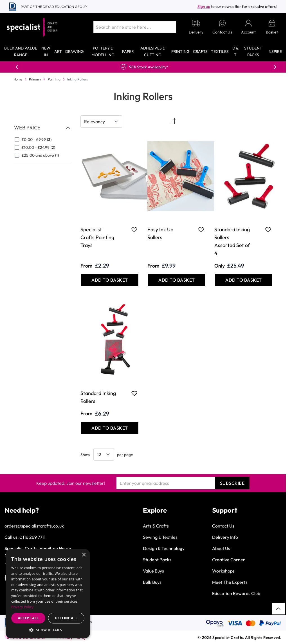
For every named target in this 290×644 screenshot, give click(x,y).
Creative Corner (229, 560)
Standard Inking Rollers (98, 397)
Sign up (204, 6)
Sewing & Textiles (160, 537)
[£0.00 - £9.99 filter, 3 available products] (42, 140)
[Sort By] (101, 122)
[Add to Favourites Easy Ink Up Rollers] (201, 230)
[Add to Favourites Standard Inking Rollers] (134, 393)
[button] (48, 630)
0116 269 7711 (32, 537)
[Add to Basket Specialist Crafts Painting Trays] (110, 280)
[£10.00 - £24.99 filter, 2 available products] (42, 147)
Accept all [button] (28, 618)
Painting (54, 79)
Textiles (220, 51)
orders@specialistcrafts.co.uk (34, 526)
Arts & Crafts (156, 526)
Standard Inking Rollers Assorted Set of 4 (232, 241)
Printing (180, 51)
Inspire (275, 51)
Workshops (223, 571)
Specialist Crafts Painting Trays (97, 237)
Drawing (75, 51)
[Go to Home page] (32, 27)
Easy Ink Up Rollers (160, 233)
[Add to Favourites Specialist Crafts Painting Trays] (134, 230)
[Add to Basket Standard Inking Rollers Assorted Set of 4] (244, 280)
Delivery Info (225, 537)
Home (18, 79)
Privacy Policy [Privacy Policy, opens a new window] (22, 607)
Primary (35, 79)
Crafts (200, 51)
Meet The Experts (230, 582)
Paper (128, 51)
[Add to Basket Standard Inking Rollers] (110, 428)
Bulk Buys (152, 582)
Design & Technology (164, 548)
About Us (221, 548)
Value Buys (153, 571)
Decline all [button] (66, 618)
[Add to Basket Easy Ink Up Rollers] (177, 280)
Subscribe (232, 483)
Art (58, 51)
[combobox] (135, 27)
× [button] (84, 555)
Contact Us (223, 526)
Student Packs (157, 560)
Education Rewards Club (236, 593)
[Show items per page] (104, 454)
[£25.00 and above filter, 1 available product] (42, 155)
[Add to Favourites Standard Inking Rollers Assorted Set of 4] (268, 230)
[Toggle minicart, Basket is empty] (272, 27)
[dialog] (48, 594)
